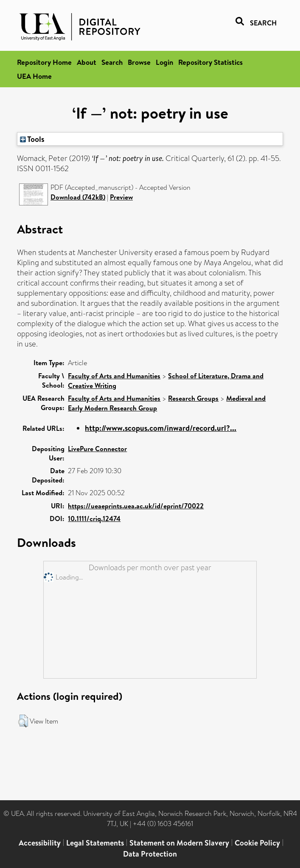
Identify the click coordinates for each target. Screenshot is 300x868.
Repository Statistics (210, 62)
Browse (139, 62)
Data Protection (150, 854)
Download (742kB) (78, 197)
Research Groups (193, 398)
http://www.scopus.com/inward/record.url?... (161, 428)
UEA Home (34, 76)
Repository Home (44, 62)
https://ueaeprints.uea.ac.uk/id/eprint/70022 (136, 506)
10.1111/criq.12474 (94, 519)
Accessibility (40, 843)
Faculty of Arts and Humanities (114, 376)
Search (112, 62)
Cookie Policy (257, 843)
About (87, 62)
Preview (121, 197)
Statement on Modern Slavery (179, 843)
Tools (32, 139)
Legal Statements (95, 843)
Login (164, 62)
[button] (23, 721)
